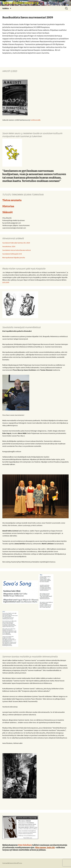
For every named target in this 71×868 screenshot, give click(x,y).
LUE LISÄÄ (6, 282)
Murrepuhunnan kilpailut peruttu (14, 258)
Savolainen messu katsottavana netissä (17, 250)
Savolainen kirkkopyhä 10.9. (12, 254)
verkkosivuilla (36, 120)
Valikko (6, 8)
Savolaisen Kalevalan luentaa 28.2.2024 (16, 243)
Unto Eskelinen (25, 845)
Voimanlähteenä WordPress (12, 863)
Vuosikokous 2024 (9, 246)
